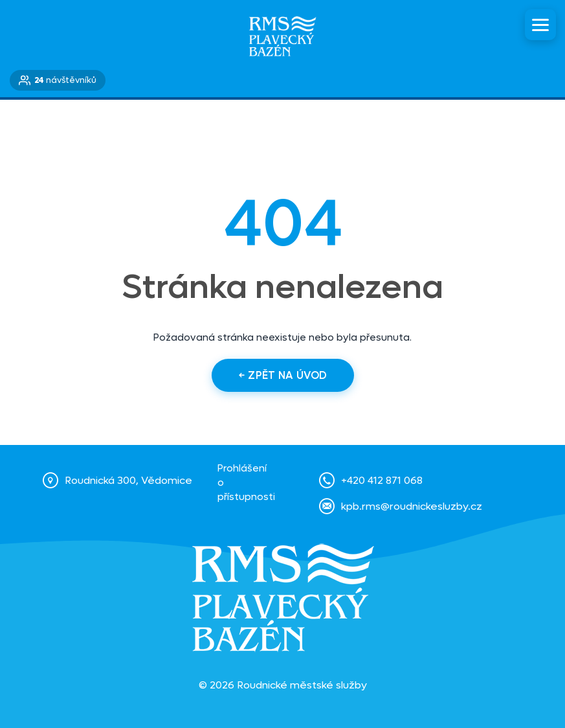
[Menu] (540, 25)
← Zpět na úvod (283, 375)
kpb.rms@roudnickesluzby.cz (412, 506)
